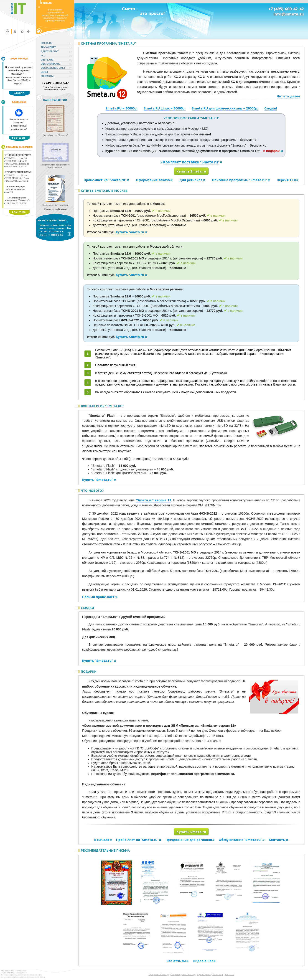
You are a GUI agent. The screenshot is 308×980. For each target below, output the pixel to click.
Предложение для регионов (189, 840)
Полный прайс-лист (98, 597)
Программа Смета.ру (159, 974)
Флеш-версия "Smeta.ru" (102, 406)
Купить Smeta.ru (191, 171)
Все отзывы (176, 961)
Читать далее (289, 96)
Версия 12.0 (286, 180)
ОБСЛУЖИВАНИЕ (51, 64)
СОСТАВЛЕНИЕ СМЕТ (53, 68)
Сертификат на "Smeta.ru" (55, 135)
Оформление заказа (153, 180)
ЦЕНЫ (44, 72)
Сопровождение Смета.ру (183, 974)
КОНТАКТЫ (47, 76)
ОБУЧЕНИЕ (47, 60)
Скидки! (271, 108)
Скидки (87, 608)
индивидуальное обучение (246, 792)
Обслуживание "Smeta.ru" (240, 840)
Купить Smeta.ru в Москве (104, 191)
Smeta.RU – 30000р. (121, 108)
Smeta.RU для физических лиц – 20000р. (225, 108)
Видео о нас (203, 961)
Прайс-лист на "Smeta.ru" (105, 180)
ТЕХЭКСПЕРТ (48, 47)
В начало (102, 840)
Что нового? (92, 491)
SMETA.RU (47, 43)
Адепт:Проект (204, 974)
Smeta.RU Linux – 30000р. (165, 108)
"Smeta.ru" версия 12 (153, 500)
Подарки (89, 672)
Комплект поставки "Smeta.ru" (191, 162)
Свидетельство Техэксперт (55, 205)
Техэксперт (218, 974)
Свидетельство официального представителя (55, 166)
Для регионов (191, 180)
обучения (123, 134)
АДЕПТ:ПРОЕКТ (50, 52)
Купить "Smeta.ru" (98, 480)
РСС (43, 56)
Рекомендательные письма (105, 851)
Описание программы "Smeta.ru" (239, 180)
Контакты (277, 840)
